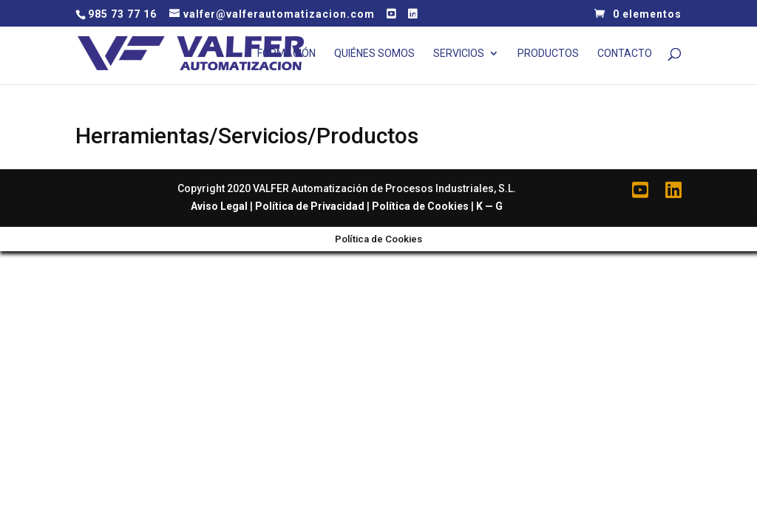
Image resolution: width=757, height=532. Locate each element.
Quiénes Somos (374, 54)
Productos (548, 54)
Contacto (625, 54)
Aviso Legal (219, 206)
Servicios (459, 54)
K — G (489, 206)
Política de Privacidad (310, 206)
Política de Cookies (420, 206)
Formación (286, 54)
